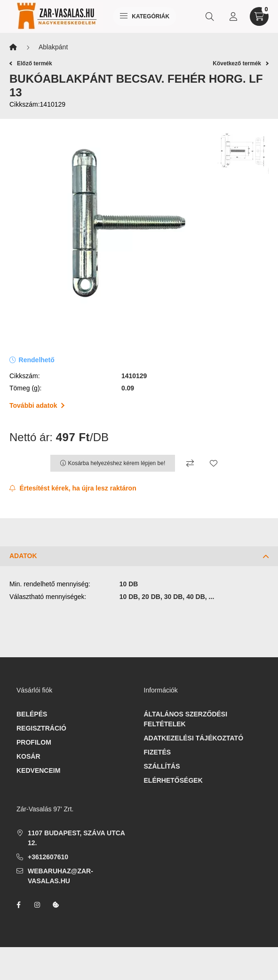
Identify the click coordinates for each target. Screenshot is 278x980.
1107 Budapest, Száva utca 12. (76, 838)
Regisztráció (41, 728)
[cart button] (259, 16)
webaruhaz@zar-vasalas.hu (60, 876)
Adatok (23, 556)
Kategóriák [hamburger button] (145, 16)
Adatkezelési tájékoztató (194, 738)
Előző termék (31, 63)
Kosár (28, 756)
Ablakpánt (53, 47)
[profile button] (233, 16)
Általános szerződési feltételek (186, 719)
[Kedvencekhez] (214, 463)
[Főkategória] (13, 47)
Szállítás (162, 766)
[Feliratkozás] (73, 488)
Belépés (32, 714)
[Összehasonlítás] (190, 463)
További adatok (37, 405)
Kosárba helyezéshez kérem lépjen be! (117, 463)
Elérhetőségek (173, 780)
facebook (18, 905)
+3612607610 (48, 857)
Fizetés (158, 752)
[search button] (210, 16)
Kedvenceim (38, 770)
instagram (37, 905)
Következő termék (241, 63)
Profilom (34, 742)
